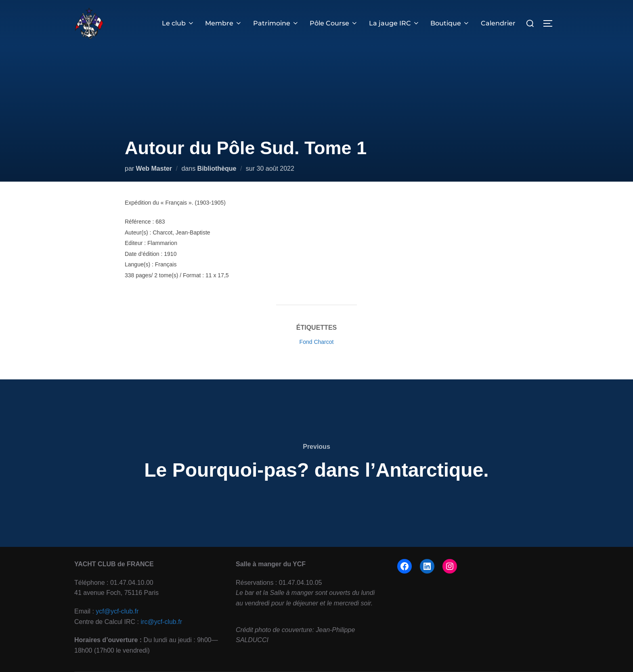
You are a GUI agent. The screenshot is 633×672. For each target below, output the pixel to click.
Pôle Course (334, 23)
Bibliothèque (217, 169)
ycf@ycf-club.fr (117, 611)
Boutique (450, 23)
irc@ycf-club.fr (161, 622)
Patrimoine (277, 23)
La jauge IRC (394, 23)
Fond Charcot (317, 342)
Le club (179, 23)
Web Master (154, 169)
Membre (224, 23)
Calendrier (498, 23)
